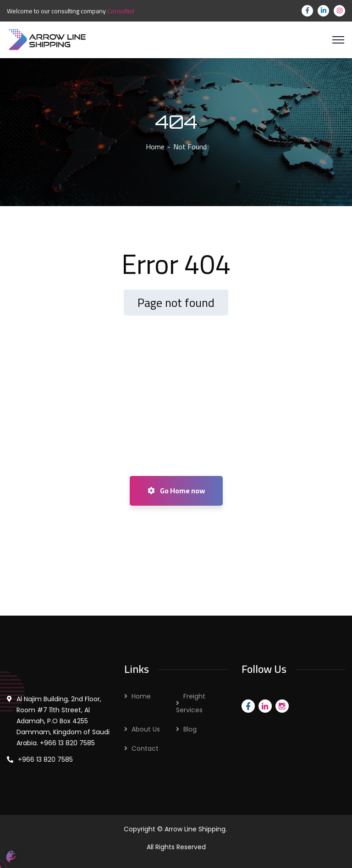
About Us (146, 729)
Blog (190, 729)
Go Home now (176, 491)
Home (155, 147)
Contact (145, 748)
